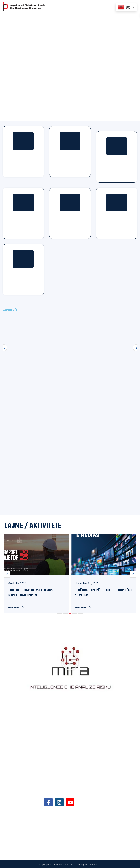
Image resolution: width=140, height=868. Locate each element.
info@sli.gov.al (65, 793)
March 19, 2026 (17, 583)
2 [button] (66, 613)
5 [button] (80, 613)
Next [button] (136, 348)
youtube (70, 802)
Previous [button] (4, 348)
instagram (59, 802)
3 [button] (70, 613)
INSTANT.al (71, 864)
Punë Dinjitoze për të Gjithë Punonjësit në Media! (103, 593)
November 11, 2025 (87, 583)
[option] (37, 573)
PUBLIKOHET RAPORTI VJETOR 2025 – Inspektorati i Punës (32, 593)
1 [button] (60, 613)
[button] (70, 663)
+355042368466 (64, 784)
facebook (48, 802)
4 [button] (74, 613)
